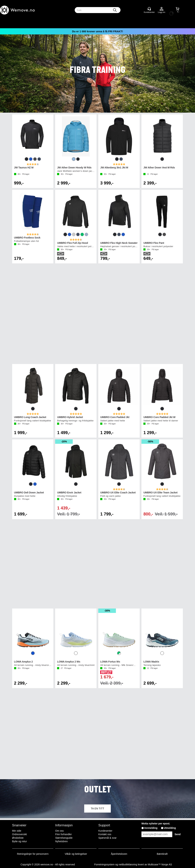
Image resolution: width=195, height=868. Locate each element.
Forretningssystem (104, 864)
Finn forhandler (63, 834)
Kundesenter (105, 831)
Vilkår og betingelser (76, 854)
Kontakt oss (105, 834)
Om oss (59, 831)
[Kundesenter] (149, 9)
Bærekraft (162, 854)
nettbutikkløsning (128, 864)
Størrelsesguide (64, 838)
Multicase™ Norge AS (160, 864)
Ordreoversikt (20, 834)
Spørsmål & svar (107, 838)
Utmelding (170, 828)
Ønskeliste (18, 838)
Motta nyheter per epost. (156, 824)
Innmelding (151, 828)
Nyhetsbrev (61, 841)
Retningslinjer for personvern (33, 854)
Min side (17, 831)
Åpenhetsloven (119, 854)
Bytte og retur (20, 841)
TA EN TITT (97, 809)
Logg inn (162, 9)
